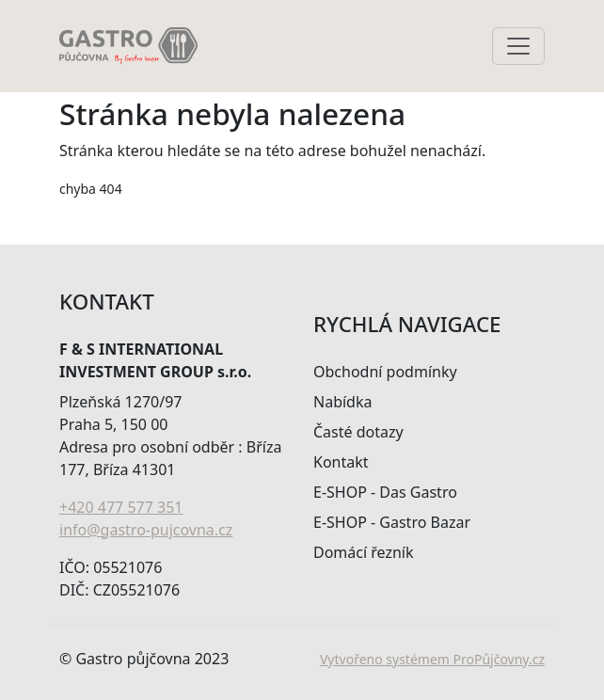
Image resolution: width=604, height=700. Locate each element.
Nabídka (342, 402)
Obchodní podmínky (385, 372)
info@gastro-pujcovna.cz (146, 530)
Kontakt (341, 462)
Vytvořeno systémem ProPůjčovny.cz (432, 659)
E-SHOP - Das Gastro (385, 492)
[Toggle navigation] (518, 46)
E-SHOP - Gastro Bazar (392, 522)
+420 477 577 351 (121, 507)
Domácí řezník (364, 552)
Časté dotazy (358, 432)
